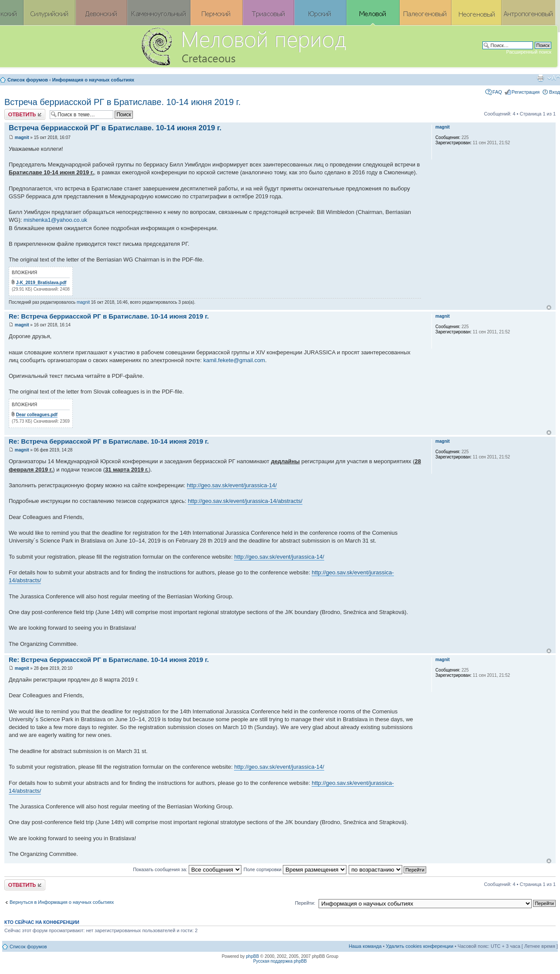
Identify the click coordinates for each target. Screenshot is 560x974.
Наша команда (365, 946)
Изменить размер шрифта (554, 78)
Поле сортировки (295, 869)
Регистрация (526, 92)
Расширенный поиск (529, 52)
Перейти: (305, 903)
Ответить (25, 114)
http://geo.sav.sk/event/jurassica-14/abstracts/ (245, 501)
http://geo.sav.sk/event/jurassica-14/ (232, 485)
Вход (555, 92)
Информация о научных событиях (93, 80)
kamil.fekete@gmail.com (234, 360)
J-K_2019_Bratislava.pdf (41, 283)
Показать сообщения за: (187, 869)
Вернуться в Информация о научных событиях (62, 902)
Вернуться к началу (549, 307)
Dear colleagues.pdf (37, 415)
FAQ (497, 92)
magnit (22, 137)
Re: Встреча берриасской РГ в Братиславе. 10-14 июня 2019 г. (109, 316)
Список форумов (28, 80)
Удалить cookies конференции (420, 946)
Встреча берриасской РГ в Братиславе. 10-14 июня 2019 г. (122, 102)
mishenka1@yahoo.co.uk (55, 220)
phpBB (252, 956)
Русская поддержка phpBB (280, 961)
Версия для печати (540, 78)
